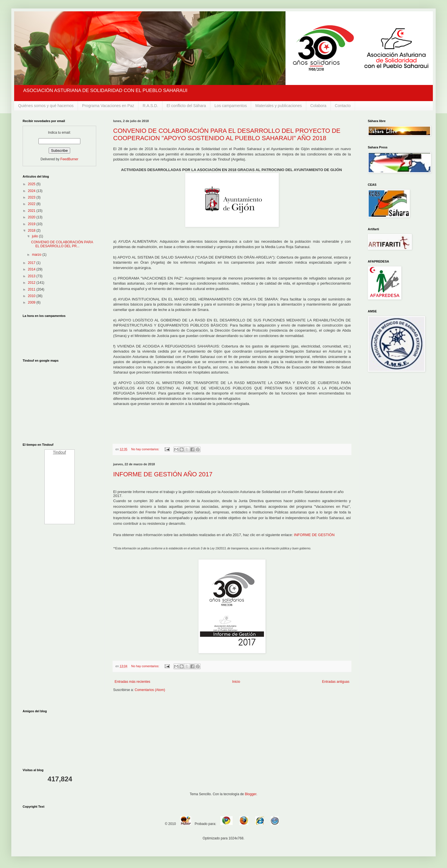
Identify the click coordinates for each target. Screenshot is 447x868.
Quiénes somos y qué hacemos (46, 106)
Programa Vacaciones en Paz (108, 106)
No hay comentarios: (146, 449)
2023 (32, 197)
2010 (32, 296)
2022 (32, 204)
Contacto (343, 106)
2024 (32, 191)
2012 (32, 283)
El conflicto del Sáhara (186, 106)
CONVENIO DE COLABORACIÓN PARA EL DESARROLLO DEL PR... (62, 244)
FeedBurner (69, 159)
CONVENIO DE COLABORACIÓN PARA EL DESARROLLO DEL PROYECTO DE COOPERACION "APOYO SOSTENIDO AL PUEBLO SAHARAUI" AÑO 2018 (227, 134)
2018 (32, 231)
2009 (32, 302)
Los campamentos (231, 106)
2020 (32, 217)
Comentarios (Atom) (150, 690)
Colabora (318, 106)
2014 (32, 269)
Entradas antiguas (336, 682)
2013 (32, 276)
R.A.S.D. (150, 106)
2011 (32, 289)
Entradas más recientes (132, 682)
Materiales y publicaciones (278, 106)
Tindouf (59, 452)
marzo (37, 255)
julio (36, 236)
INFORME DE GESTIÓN (314, 535)
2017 (32, 263)
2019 (32, 224)
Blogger (251, 794)
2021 (32, 211)
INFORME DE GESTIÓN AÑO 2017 (163, 474)
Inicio (236, 682)
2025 (32, 184)
